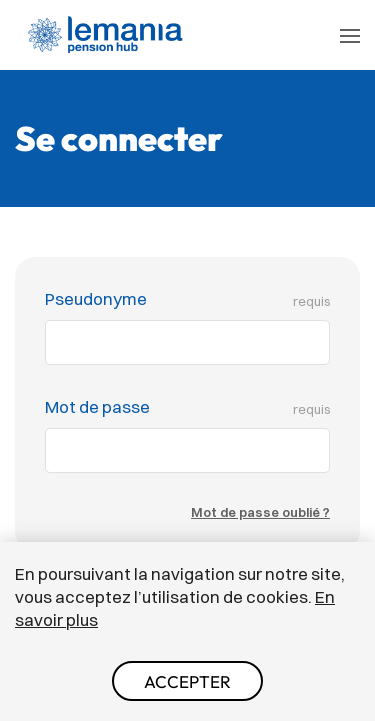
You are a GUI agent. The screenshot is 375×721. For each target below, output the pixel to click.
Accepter (187, 681)
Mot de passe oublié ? (260, 512)
